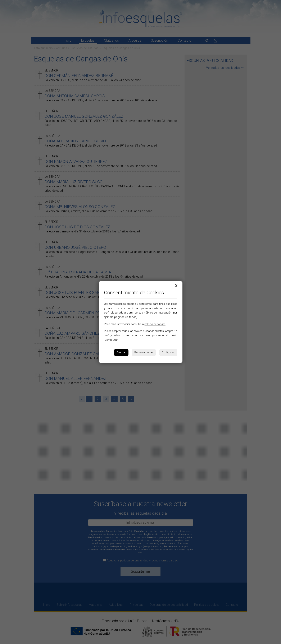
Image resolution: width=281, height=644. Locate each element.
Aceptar (121, 352)
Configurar (168, 352)
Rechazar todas (144, 352)
